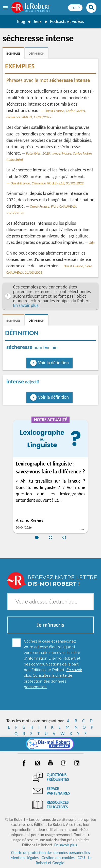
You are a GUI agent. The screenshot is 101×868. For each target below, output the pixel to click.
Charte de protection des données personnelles (50, 853)
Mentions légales (24, 858)
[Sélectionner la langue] (75, 8)
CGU (81, 858)
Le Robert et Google (64, 860)
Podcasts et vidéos (67, 21)
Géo (92, 243)
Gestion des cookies (58, 858)
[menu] (6, 8)
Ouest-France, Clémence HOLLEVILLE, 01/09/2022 (47, 183)
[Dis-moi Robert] (51, 744)
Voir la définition (53, 363)
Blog (21, 21)
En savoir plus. (26, 305)
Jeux (38, 21)
